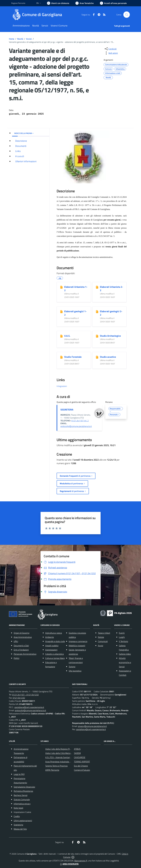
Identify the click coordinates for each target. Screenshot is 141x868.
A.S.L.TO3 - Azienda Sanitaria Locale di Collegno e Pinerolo (71, 757)
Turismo (72, 667)
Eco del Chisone (81, 766)
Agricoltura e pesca (54, 633)
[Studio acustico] (97, 357)
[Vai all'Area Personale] (113, 3)
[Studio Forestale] (61, 357)
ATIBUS (77, 749)
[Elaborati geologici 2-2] (97, 312)
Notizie (101, 637)
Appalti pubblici (52, 646)
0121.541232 (19, 698)
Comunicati (103, 641)
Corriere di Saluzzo (82, 770)
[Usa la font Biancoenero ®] (58, 3)
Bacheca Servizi (21, 795)
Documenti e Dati (21, 646)
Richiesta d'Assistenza (23, 791)
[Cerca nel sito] (127, 15)
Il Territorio (123, 641)
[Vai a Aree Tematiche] (85, 3)
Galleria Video (125, 654)
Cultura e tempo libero (55, 658)
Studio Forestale (73, 357)
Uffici (16, 641)
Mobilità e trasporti (77, 646)
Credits (17, 816)
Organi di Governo (22, 633)
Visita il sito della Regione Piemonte (61, 749)
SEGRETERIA (67, 410)
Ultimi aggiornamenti (23, 821)
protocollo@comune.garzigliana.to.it (76, 426)
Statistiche (18, 825)
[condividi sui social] (110, 49)
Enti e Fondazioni (21, 650)
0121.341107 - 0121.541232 (25, 695)
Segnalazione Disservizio (24, 787)
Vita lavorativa (75, 671)
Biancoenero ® (81, 861)
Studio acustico (108, 357)
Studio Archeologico (110, 336)
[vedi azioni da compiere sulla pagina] (111, 53)
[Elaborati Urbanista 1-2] (61, 287)
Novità (20, 39)
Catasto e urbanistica (55, 654)
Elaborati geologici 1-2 (75, 313)
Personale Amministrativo (25, 654)
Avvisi (29, 39)
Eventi (122, 633)
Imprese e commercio (78, 641)
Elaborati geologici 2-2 (111, 313)
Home (12, 39)
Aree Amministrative (23, 637)
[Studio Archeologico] (97, 336)
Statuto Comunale (22, 799)
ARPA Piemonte (52, 770)
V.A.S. (67, 336)
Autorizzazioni (51, 650)
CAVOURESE (80, 757)
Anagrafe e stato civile (55, 641)
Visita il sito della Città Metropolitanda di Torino (66, 753)
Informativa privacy (22, 804)
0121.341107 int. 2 (80, 421)
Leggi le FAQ (19, 774)
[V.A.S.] (61, 336)
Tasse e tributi (104, 633)
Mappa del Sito (20, 829)
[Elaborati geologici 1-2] (61, 312)
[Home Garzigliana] (38, 15)
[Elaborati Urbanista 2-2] (97, 287)
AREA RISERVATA (69, 864)
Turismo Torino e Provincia (56, 766)
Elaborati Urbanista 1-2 (76, 289)
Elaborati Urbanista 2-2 (111, 289)
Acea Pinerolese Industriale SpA (59, 762)
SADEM (77, 753)
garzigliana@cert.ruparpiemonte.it (29, 707)
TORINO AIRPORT (82, 762)
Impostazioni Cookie (22, 812)
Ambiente (50, 637)
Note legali (18, 808)
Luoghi (122, 637)
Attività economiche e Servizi (125, 662)
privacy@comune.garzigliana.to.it (92, 726)
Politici (17, 658)
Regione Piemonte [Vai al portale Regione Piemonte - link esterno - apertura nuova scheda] (18, 3)
